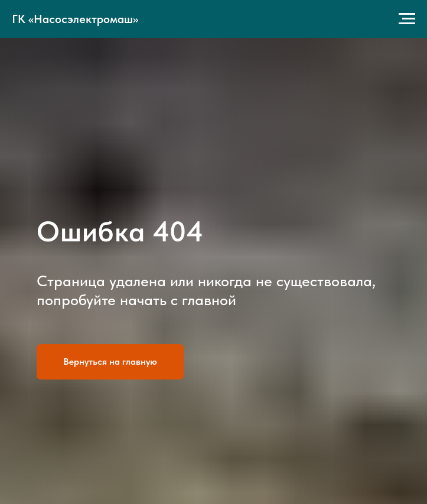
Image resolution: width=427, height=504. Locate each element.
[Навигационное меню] (407, 19)
